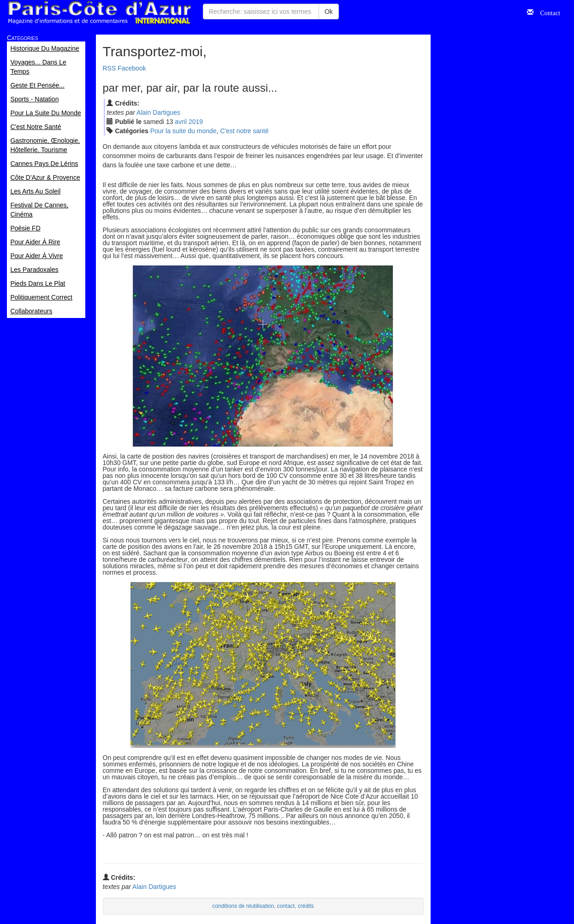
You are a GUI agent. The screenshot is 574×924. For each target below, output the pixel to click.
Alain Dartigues (158, 112)
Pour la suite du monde (183, 131)
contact (286, 906)
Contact (547, 12)
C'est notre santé (244, 131)
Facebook (132, 68)
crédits (306, 906)
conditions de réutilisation (243, 906)
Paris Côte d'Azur (99, 13)
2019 (196, 122)
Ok (329, 12)
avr (181, 122)
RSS (109, 68)
